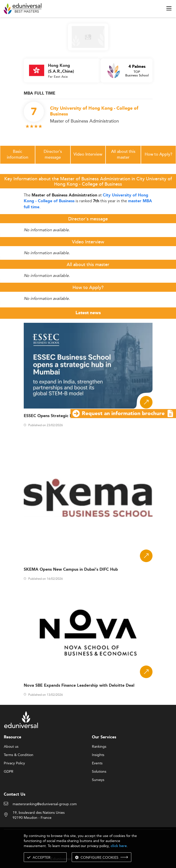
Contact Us (15, 794)
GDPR (9, 772)
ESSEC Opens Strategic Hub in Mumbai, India (67, 416)
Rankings (99, 747)
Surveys (98, 780)
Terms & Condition (19, 755)
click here (119, 846)
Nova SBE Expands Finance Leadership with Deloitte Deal (79, 686)
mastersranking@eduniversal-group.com (45, 804)
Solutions (99, 772)
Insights (98, 755)
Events (97, 763)
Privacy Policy (14, 763)
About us (11, 747)
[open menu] (169, 8)
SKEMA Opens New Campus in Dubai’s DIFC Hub (71, 570)
